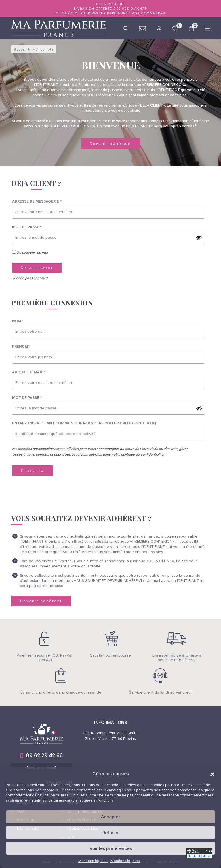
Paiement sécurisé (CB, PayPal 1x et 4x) (44, 646)
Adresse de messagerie (37, 201)
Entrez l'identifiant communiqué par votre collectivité (84, 423)
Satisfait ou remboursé (110, 644)
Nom (18, 321)
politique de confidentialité (142, 454)
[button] (212, 774)
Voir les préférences (111, 848)
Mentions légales (93, 861)
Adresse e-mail (29, 372)
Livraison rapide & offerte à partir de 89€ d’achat (177, 646)
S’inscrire (32, 470)
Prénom (21, 346)
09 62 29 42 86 (110, 4)
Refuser (110, 833)
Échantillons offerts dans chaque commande (61, 681)
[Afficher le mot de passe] (199, 238)
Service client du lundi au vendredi (160, 681)
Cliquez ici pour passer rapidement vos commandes (111, 13)
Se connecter (37, 267)
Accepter (110, 817)
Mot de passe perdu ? (30, 278)
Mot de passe (27, 227)
